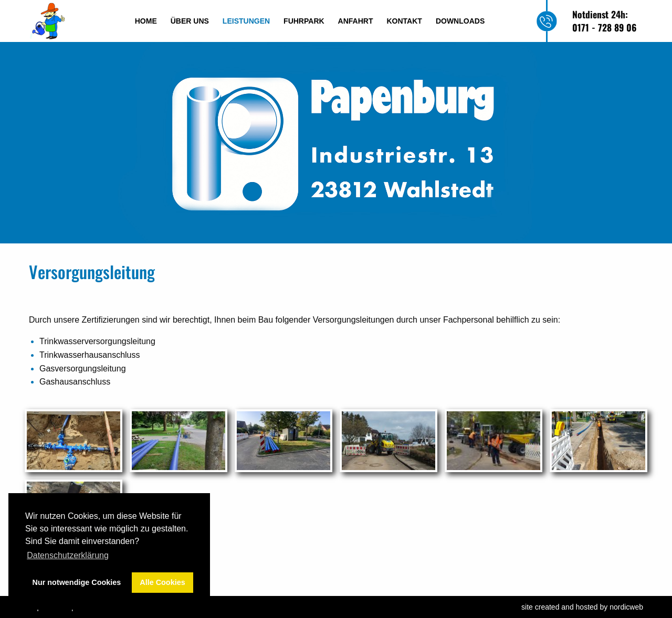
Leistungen (246, 21)
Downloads (460, 21)
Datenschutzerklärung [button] (68, 555)
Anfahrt (356, 21)
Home (146, 21)
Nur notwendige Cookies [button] (77, 582)
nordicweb (626, 607)
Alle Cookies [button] (162, 582)
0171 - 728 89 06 (604, 27)
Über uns (190, 21)
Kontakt (405, 21)
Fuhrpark (304, 21)
